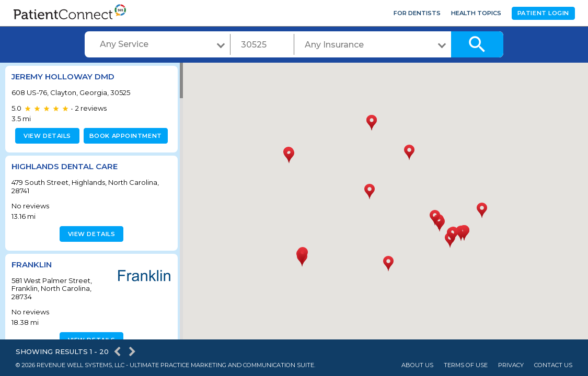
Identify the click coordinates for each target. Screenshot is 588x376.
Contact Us (553, 365)
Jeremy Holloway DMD (63, 77)
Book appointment (124, 136)
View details (46, 136)
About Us (417, 365)
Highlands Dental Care (65, 166)
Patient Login (543, 13)
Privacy (511, 365)
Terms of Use (466, 365)
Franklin (32, 265)
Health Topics (476, 13)
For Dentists (417, 13)
